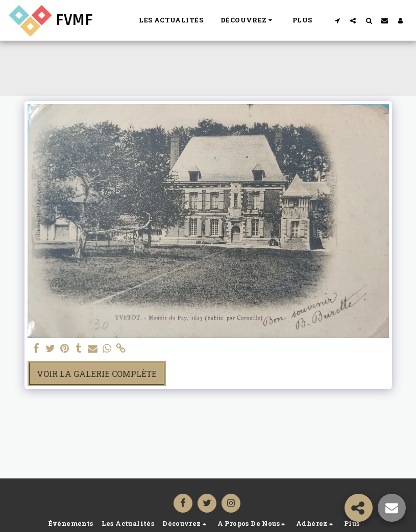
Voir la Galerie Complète (97, 374)
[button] (248, 20)
